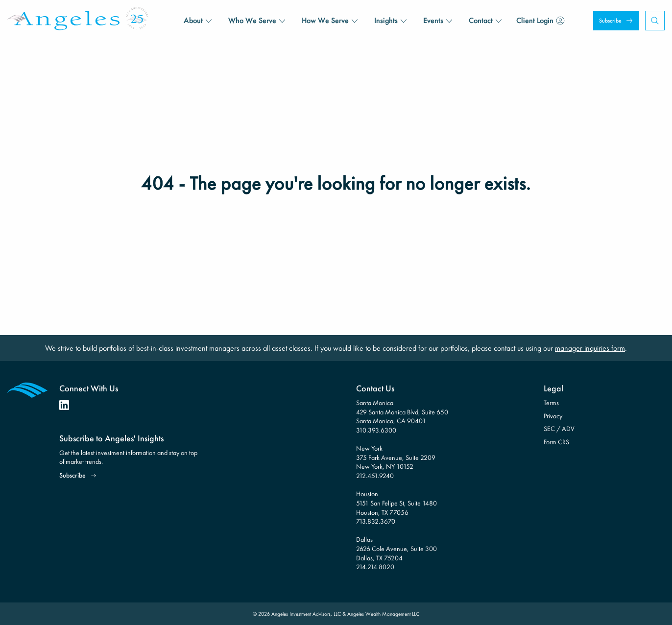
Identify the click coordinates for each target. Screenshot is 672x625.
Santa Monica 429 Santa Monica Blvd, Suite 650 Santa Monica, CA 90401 (402, 412)
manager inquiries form (590, 348)
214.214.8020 (375, 567)
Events (433, 20)
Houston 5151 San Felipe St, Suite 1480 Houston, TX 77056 (396, 503)
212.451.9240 (375, 476)
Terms (551, 403)
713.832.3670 (376, 521)
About (193, 20)
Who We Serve (252, 20)
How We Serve (325, 20)
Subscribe (610, 21)
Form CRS (556, 442)
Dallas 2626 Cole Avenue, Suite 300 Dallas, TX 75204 (396, 548)
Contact (481, 20)
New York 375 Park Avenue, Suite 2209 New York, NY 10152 (396, 457)
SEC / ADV (559, 429)
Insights (386, 20)
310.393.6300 (376, 430)
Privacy (553, 416)
